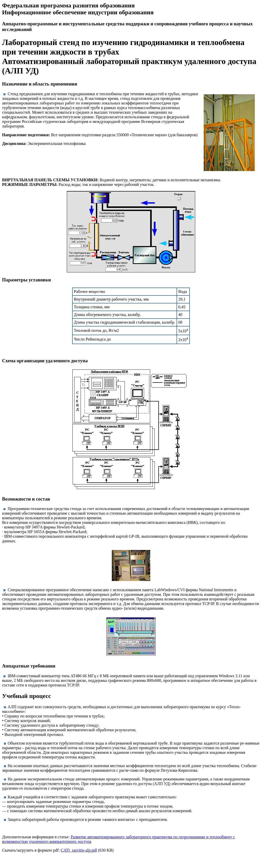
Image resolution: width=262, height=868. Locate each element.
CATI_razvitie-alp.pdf (79, 850)
